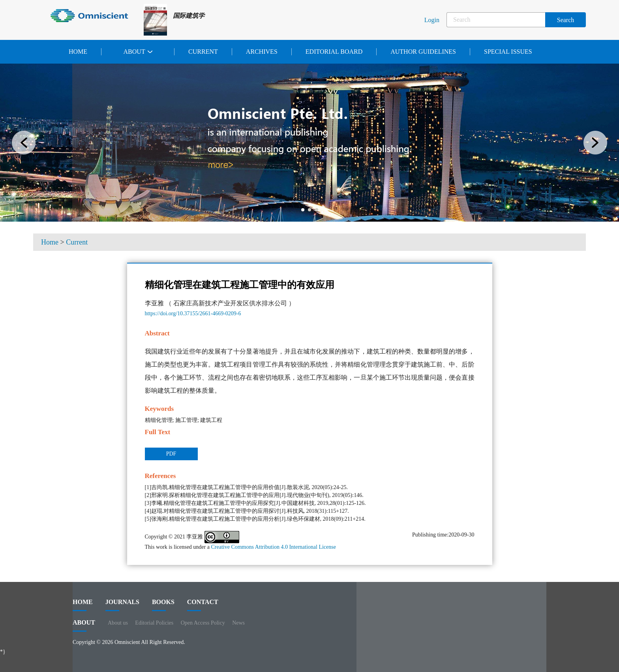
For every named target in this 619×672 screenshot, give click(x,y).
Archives (262, 52)
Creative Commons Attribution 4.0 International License (273, 547)
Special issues (508, 52)
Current (203, 52)
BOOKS (163, 605)
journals (122, 605)
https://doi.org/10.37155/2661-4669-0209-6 (193, 313)
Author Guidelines (423, 52)
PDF (171, 454)
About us (118, 623)
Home (78, 52)
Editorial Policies (154, 623)
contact (203, 605)
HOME (83, 605)
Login (432, 20)
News (238, 623)
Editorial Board (334, 52)
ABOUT (84, 625)
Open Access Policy (203, 623)
